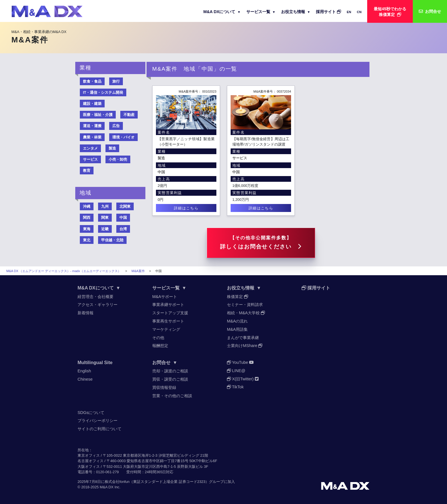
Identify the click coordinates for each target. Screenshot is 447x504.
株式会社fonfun (117, 482)
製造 (161, 158)
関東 (105, 218)
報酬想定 (160, 346)
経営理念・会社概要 (96, 297)
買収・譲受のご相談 (170, 379)
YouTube (240, 362)
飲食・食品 (92, 81)
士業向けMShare (245, 346)
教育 (87, 171)
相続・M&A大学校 (246, 313)
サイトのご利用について (99, 429)
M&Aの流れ (237, 321)
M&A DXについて (222, 12)
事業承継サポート (168, 305)
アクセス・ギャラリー (97, 305)
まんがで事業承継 (243, 338)
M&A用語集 (237, 329)
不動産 (129, 115)
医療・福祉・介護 (98, 115)
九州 (105, 206)
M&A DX (107, 487)
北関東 (125, 206)
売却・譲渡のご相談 (170, 371)
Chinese (85, 379)
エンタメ (90, 148)
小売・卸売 (118, 159)
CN (359, 12)
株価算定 (237, 297)
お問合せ (165, 363)
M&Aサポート (165, 297)
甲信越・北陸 (112, 240)
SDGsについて (91, 413)
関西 (87, 218)
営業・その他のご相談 (172, 396)
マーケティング (166, 329)
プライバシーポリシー (97, 421)
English (84, 371)
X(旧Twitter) (243, 379)
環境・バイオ (123, 137)
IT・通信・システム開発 (103, 92)
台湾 (123, 229)
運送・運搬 (92, 126)
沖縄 (87, 206)
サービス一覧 (261, 12)
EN (349, 12)
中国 (161, 172)
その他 (158, 338)
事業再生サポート (168, 321)
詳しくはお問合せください (261, 242)
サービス (240, 158)
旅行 (116, 81)
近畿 (105, 229)
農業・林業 (92, 137)
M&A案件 (138, 271)
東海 (87, 229)
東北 (87, 240)
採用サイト (328, 12)
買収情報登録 (164, 387)
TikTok (235, 387)
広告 (116, 126)
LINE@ (236, 371)
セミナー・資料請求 (245, 305)
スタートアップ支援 (170, 313)
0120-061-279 (107, 472)
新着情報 (86, 313)
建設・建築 (92, 104)
